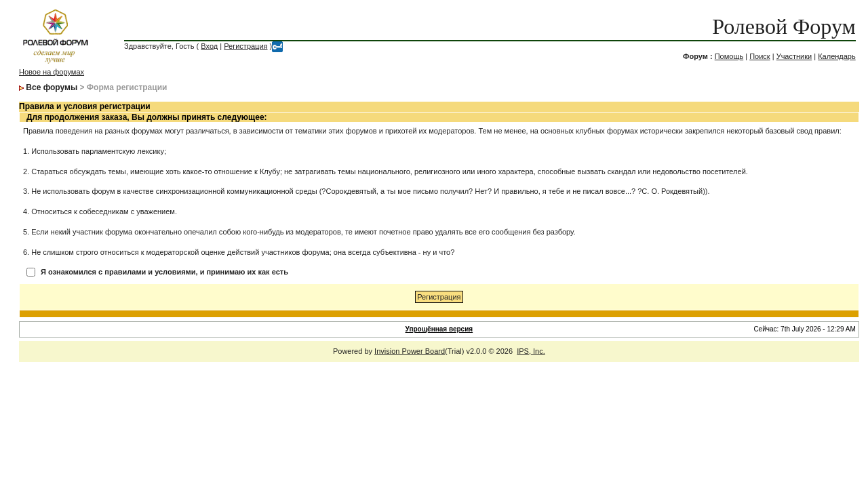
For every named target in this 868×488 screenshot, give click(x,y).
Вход (209, 46)
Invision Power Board (410, 351)
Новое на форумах (52, 72)
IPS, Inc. (531, 351)
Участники (794, 56)
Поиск (759, 56)
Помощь (729, 56)
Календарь (837, 56)
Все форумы (52, 87)
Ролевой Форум (784, 26)
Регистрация (245, 46)
